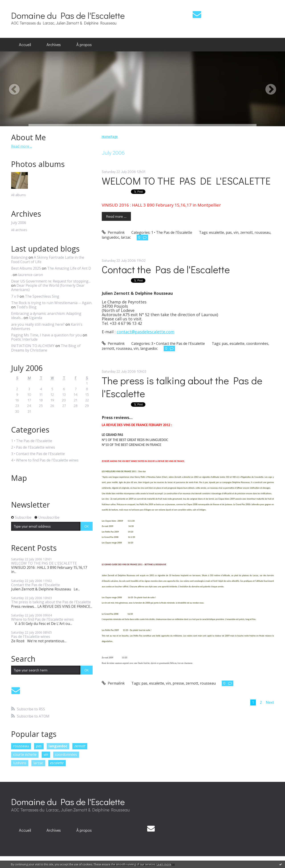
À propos (84, 45)
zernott (80, 746)
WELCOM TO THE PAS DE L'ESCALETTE (44, 563)
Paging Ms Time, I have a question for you (46, 335)
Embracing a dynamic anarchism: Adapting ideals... (46, 316)
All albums (18, 195)
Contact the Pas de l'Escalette (36, 585)
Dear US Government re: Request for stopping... (51, 281)
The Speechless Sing (42, 296)
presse (178, 683)
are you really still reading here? (38, 324)
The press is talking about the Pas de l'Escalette (51, 602)
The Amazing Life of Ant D (69, 268)
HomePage (110, 137)
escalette (57, 763)
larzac (38, 763)
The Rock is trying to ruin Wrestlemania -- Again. (52, 303)
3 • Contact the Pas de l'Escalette (38, 454)
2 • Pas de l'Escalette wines (33, 447)
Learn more (164, 864)
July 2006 (19, 223)
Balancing (19, 257)
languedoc (58, 746)
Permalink (113, 232)
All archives (19, 230)
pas (39, 746)
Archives (54, 45)
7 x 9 (15, 296)
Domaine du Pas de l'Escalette (68, 15)
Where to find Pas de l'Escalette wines (42, 619)
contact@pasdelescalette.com (146, 332)
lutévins (20, 763)
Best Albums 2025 (26, 268)
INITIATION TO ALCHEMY (33, 346)
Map (19, 478)
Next (270, 702)
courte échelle (25, 754)
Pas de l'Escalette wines (31, 636)
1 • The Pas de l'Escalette (32, 441)
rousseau (21, 746)
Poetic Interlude (24, 339)
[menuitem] (25, 45)
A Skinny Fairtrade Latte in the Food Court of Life (48, 259)
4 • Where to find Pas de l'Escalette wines (45, 460)
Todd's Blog (26, 307)
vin (46, 754)
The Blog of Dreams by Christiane (46, 348)
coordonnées (66, 754)
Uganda (36, 318)
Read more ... (22, 146)
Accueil (25, 45)
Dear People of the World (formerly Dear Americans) (48, 288)
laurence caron (31, 275)
